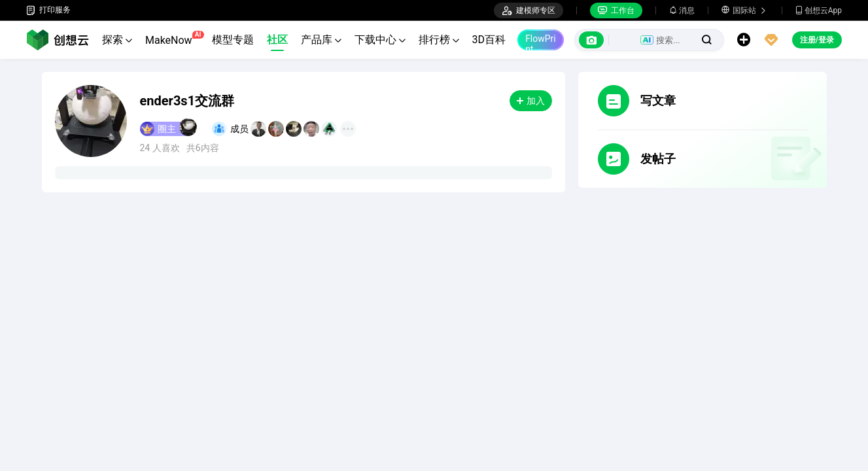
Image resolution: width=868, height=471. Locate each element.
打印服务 (48, 10)
